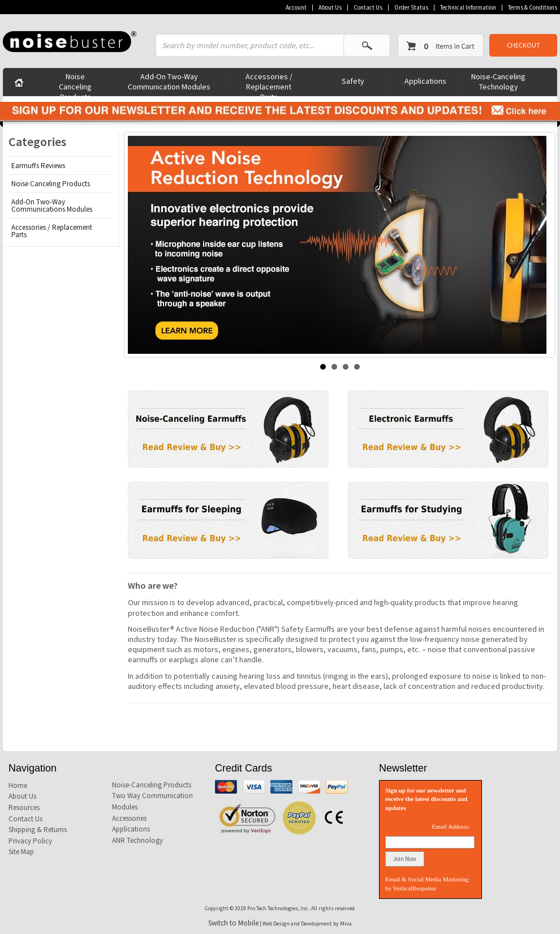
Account (296, 8)
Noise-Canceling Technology (498, 82)
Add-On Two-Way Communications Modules (52, 205)
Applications (425, 81)
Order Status (411, 8)
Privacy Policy (30, 841)
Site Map (21, 852)
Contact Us (368, 8)
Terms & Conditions (533, 8)
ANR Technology (137, 840)
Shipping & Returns (38, 830)
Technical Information (468, 8)
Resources (24, 807)
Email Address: (451, 826)
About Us (330, 8)
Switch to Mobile (233, 923)
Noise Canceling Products (75, 83)
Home (18, 785)
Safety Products (353, 86)
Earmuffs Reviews (38, 166)
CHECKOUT (524, 45)
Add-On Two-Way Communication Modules (169, 82)
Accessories (129, 818)
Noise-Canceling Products (152, 785)
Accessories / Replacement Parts (269, 83)
